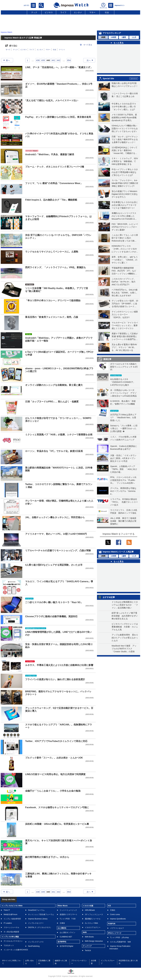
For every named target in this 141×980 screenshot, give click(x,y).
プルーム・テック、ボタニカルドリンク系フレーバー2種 (55, 167)
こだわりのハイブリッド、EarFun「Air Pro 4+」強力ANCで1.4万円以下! (124, 282)
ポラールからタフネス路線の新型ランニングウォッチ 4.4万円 (124, 367)
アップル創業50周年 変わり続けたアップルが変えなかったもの (125, 638)
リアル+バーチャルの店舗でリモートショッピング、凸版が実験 (58, 550)
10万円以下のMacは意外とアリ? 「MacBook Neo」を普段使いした (123, 417)
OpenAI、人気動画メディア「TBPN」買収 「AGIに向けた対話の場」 (124, 469)
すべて (8, 50)
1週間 (124, 37)
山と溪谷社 (62, 928)
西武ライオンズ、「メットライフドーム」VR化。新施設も (56, 267)
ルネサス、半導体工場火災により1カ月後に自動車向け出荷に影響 (59, 665)
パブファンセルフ (117, 928)
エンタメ (78, 12)
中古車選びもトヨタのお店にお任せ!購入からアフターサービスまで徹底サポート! (125, 205)
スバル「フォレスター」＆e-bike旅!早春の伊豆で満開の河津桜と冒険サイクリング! (125, 183)
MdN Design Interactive (94, 941)
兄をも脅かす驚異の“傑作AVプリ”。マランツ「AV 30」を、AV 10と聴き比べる (124, 347)
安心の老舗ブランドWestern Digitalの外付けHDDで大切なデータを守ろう (125, 194)
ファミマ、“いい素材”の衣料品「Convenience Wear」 (54, 183)
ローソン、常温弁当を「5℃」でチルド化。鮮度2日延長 (54, 451)
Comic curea (115, 914)
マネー (92, 12)
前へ (6, 60)
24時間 (113, 37)
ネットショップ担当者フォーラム (41, 914)
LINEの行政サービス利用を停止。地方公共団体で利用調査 (55, 774)
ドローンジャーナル (11, 927)
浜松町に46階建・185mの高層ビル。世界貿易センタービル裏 (57, 824)
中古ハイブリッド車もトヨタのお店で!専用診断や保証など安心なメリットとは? (125, 172)
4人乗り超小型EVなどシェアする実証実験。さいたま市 (54, 565)
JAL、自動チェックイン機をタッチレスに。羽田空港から (55, 517)
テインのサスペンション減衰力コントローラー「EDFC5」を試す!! (125, 315)
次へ (91, 60)
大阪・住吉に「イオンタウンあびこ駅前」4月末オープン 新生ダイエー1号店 (124, 458)
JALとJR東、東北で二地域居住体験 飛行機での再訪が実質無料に (123, 521)
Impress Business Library (38, 919)
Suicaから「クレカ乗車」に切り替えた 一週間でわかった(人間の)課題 (124, 428)
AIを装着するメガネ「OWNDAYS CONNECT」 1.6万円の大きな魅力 (124, 382)
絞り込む (13, 46)
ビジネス (49, 12)
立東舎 (62, 923)
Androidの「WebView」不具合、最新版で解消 (50, 154)
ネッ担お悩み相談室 (11, 932)
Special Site (108, 78)
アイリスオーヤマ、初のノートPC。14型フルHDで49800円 (56, 534)
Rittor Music (63, 906)
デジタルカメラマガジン (13, 941)
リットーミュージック (68, 910)
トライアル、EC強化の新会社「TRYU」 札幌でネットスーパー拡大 (124, 502)
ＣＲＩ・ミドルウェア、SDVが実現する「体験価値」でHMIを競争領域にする (125, 161)
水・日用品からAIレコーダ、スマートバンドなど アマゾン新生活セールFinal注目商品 (123, 393)
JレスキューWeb (91, 923)
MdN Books (89, 937)
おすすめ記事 (109, 597)
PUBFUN (112, 924)
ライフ (63, 12)
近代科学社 (62, 942)
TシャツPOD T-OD (68, 919)
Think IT (7, 910)
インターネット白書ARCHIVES (16, 950)
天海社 (113, 910)
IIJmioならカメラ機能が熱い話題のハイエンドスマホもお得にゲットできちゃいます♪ (125, 128)
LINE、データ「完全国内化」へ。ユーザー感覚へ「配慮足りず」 (59, 67)
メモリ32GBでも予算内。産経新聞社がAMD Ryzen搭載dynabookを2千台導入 (124, 118)
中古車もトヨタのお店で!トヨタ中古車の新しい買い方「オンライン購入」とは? (124, 107)
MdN (85, 932)
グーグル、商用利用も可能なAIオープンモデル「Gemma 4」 (123, 491)
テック (34, 12)
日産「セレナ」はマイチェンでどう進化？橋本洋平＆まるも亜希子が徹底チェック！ (125, 139)
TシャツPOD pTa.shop (119, 938)
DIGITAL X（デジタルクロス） (40, 927)
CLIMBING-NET (66, 937)
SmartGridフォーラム (36, 910)
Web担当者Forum (10, 914)
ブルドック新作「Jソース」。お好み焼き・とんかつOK (54, 758)
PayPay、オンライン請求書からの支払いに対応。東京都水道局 (58, 117)
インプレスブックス (36, 942)
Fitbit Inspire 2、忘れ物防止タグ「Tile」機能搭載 (51, 200)
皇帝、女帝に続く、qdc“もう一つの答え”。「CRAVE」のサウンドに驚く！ (125, 260)
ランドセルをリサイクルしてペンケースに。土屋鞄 (52, 252)
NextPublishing (34, 946)
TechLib (88, 950)
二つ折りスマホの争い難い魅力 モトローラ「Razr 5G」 (54, 602)
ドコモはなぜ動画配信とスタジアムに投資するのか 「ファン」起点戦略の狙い (125, 605)
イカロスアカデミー (93, 927)
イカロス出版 (88, 906)
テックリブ (87, 946)
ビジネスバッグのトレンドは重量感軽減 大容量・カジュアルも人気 (125, 627)
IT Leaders (8, 923)
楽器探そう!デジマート (69, 914)
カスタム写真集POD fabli (120, 942)
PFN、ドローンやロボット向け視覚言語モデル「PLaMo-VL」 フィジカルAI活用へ (123, 480)
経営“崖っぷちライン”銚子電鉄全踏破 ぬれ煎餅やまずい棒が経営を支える (125, 616)
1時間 (103, 37)
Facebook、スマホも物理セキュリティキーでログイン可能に (57, 807)
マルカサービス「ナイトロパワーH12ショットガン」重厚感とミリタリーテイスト (125, 325)
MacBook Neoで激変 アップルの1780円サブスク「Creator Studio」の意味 (124, 649)
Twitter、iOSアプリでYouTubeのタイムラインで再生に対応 (56, 741)
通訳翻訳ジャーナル (93, 919)
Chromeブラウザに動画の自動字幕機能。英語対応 (51, 616)
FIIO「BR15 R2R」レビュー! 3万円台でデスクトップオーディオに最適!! (125, 227)
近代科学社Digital (66, 946)
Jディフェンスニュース (94, 914)
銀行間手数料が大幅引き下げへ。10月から (47, 857)
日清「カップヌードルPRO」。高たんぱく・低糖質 (52, 402)
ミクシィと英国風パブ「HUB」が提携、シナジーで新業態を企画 (59, 435)
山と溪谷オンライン (67, 932)
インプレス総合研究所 (12, 919)
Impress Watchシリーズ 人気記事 (118, 552)
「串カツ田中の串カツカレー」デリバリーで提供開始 (53, 300)
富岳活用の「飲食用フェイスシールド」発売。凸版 (52, 317)
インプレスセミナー (36, 923)
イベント (62, 50)
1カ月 (134, 37)
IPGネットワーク (115, 933)
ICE (109, 906)
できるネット (9, 945)
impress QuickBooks (118, 919)
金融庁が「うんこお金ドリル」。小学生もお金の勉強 (53, 791)
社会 (107, 12)
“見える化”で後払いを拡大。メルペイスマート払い (52, 100)
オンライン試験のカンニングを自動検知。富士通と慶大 (54, 385)
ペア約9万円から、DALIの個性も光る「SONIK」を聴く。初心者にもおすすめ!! (125, 293)
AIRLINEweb (90, 910)
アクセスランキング (112, 33)
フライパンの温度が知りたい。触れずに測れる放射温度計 (55, 679)
